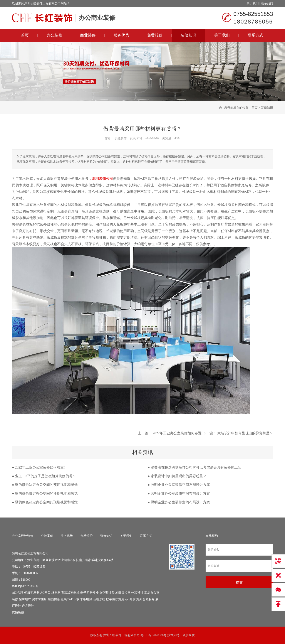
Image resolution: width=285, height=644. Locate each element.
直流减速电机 (70, 593)
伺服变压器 (32, 593)
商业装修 (88, 35)
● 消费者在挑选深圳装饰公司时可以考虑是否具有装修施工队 (194, 467)
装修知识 (188, 35)
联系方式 (255, 35)
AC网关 (45, 593)
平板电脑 (86, 599)
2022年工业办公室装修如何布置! (177, 433)
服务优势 (121, 35)
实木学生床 (39, 599)
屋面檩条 (54, 599)
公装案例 (47, 536)
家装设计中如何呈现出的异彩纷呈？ (245, 433)
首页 (25, 35)
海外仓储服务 (145, 599)
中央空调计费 (105, 593)
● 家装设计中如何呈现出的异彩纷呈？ (177, 476)
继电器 (56, 593)
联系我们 (267, 3)
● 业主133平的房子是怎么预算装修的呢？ (44, 476)
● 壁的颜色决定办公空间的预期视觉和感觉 (45, 485)
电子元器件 (88, 593)
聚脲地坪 (25, 599)
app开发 (130, 599)
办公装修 (54, 35)
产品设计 (28, 606)
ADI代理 (18, 593)
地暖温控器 (123, 593)
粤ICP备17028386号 (25, 586)
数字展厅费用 (115, 599)
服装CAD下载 (70, 599)
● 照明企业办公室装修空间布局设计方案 (179, 485)
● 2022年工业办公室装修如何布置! (38, 467)
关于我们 (253, 3)
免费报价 (155, 35)
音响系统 (99, 599)
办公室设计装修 (23, 536)
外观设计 (137, 593)
